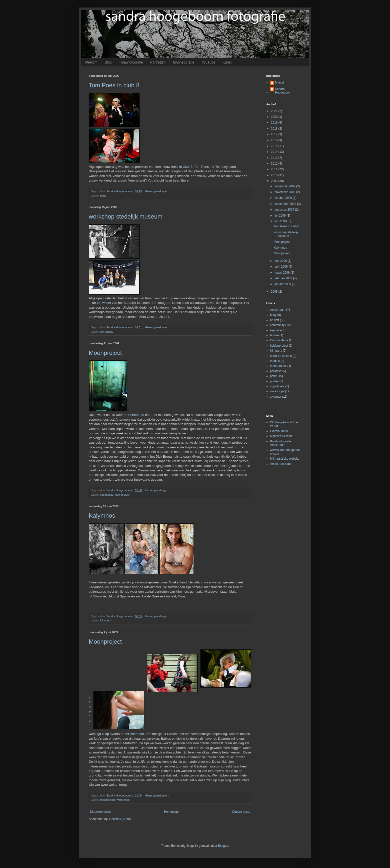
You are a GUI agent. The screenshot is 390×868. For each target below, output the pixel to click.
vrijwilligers (277, 386)
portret (274, 381)
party (103, 196)
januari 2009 (283, 284)
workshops (107, 332)
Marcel (279, 83)
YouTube (208, 62)
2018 (275, 129)
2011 (275, 169)
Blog (108, 62)
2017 (275, 134)
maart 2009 (282, 273)
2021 (275, 111)
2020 (275, 117)
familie (274, 335)
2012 (275, 164)
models (275, 361)
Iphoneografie (184, 62)
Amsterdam (278, 310)
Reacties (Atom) (120, 819)
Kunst (227, 62)
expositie (276, 330)
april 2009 (281, 267)
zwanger (276, 397)
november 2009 (285, 192)
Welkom (91, 62)
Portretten (158, 62)
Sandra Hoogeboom (283, 91)
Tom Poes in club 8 (114, 85)
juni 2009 (281, 221)
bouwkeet (104, 303)
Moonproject (105, 353)
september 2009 (286, 204)
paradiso (276, 371)
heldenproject (279, 346)
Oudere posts (241, 812)
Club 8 (187, 167)
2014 (275, 152)
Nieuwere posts (100, 812)
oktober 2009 (284, 198)
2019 (275, 123)
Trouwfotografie (131, 62)
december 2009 (285, 186)
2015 (275, 146)
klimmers (106, 620)
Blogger (223, 846)
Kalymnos (102, 516)
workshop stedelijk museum (126, 216)
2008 (275, 292)
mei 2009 (281, 261)
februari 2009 (284, 278)
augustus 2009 (285, 210)
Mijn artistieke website (285, 459)
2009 (275, 181)
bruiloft (274, 320)
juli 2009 (280, 216)
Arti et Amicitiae (280, 464)
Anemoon (137, 415)
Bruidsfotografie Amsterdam (280, 443)
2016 (275, 140)
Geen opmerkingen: (157, 191)
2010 (275, 175)
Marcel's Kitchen (281, 356)
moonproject (122, 495)
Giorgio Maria (279, 340)
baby (273, 315)
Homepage (171, 812)
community (107, 495)
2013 (275, 158)
